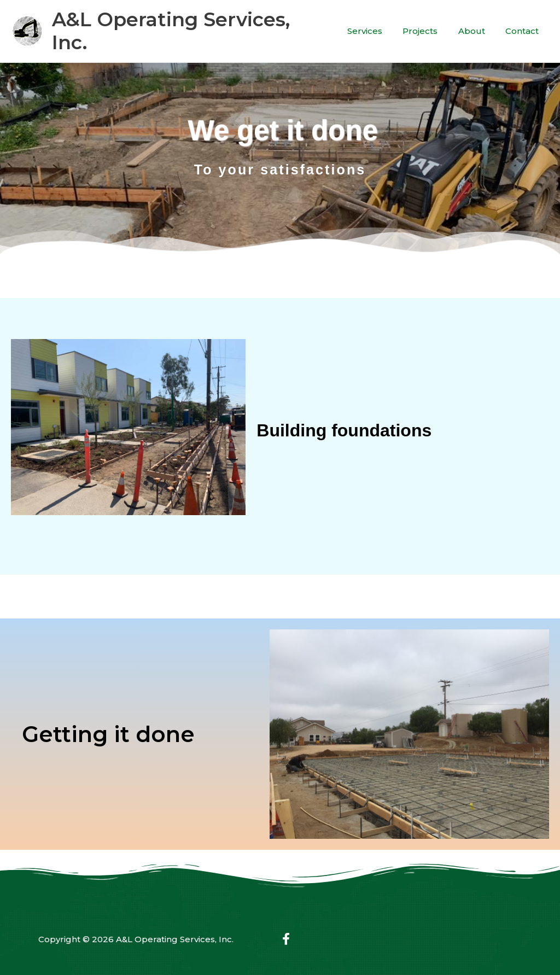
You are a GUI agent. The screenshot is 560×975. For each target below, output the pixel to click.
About (478, 23)
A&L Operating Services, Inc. (191, 23)
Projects (430, 23)
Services (379, 23)
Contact (524, 23)
